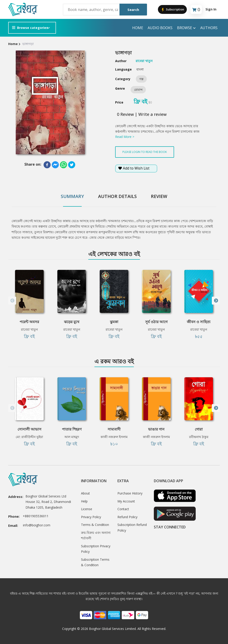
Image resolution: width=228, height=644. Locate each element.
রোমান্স (138, 90)
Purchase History (130, 493)
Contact (123, 509)
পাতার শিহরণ (72, 429)
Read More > (125, 137)
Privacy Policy (91, 517)
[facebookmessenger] (55, 165)
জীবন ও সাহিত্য (199, 322)
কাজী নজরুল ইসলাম (114, 437)
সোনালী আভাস (29, 429)
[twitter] (72, 165)
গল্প (141, 79)
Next (216, 301)
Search (133, 10)
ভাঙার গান (156, 429)
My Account (126, 501)
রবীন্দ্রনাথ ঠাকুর (199, 437)
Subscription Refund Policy (132, 527)
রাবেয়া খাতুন (29, 329)
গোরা (199, 429)
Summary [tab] (72, 196)
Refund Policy (127, 517)
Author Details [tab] (117, 196)
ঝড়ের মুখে (72, 322)
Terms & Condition (95, 525)
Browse (186, 28)
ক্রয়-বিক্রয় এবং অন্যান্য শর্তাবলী (96, 535)
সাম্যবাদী (114, 429)
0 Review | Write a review (142, 114)
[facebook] (47, 165)
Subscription (172, 10)
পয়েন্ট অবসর (29, 322)
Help (84, 501)
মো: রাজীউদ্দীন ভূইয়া (29, 437)
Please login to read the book (145, 152)
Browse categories (30, 28)
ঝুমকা (114, 322)
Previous (12, 301)
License (87, 509)
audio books (160, 28)
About (85, 493)
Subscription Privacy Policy (96, 549)
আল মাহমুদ (72, 437)
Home (138, 28)
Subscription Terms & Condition (95, 562)
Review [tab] (159, 196)
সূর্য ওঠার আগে (156, 322)
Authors (209, 28)
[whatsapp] (63, 165)
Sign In (211, 9)
